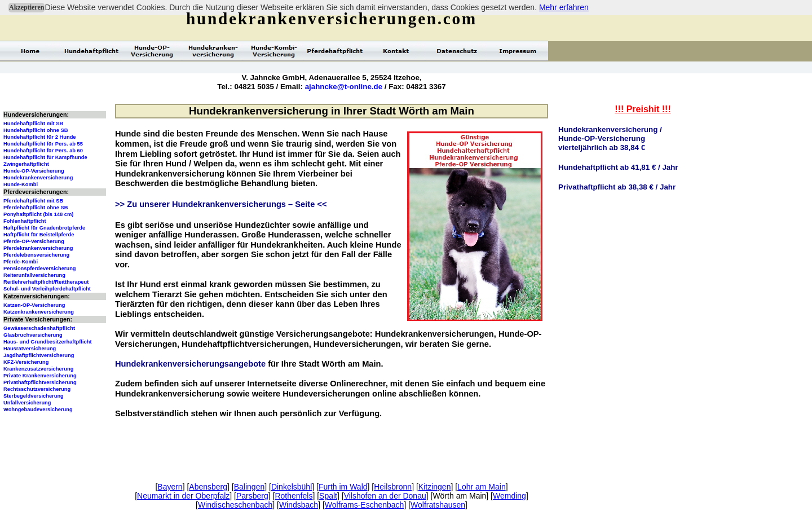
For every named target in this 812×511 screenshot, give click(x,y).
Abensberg (208, 487)
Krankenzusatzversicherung (38, 369)
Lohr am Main (482, 487)
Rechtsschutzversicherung (37, 389)
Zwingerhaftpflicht (26, 164)
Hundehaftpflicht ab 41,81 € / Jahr (618, 167)
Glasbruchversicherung (33, 335)
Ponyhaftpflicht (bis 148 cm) (38, 214)
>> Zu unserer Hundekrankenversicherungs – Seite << (221, 204)
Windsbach (299, 505)
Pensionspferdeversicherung (40, 268)
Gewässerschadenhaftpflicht (39, 328)
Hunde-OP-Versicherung (34, 171)
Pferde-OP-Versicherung (34, 241)
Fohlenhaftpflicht (25, 221)
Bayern (170, 487)
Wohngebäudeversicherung (38, 409)
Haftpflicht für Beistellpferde (39, 235)
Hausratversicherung (30, 349)
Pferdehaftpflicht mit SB (33, 201)
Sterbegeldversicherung (34, 396)
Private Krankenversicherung (40, 376)
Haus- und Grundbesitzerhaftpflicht (48, 342)
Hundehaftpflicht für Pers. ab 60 (43, 151)
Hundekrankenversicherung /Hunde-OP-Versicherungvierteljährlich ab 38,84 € (610, 138)
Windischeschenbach (235, 505)
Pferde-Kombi (21, 262)
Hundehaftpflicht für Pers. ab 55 (43, 144)
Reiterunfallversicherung (34, 275)
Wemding (509, 496)
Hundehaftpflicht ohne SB (36, 130)
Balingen (250, 487)
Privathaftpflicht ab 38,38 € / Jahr (617, 187)
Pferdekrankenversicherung (38, 248)
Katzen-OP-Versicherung (34, 305)
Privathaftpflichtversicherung (40, 382)
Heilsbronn (393, 487)
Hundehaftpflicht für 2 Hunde (40, 137)
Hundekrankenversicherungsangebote (190, 364)
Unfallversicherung (27, 403)
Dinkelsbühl (292, 487)
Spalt (328, 496)
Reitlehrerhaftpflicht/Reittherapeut (46, 282)
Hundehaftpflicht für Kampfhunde (45, 157)
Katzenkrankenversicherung (39, 312)
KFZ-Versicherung (26, 362)
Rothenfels (294, 496)
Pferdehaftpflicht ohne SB (36, 208)
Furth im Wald (343, 487)
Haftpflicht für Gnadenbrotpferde (44, 228)
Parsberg (252, 496)
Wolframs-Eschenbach (365, 505)
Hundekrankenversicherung (38, 178)
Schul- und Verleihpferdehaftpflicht (47, 289)
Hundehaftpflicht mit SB (33, 124)
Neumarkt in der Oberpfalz (183, 496)
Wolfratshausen (438, 505)
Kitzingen (435, 487)
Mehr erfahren (564, 7)
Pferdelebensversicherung (36, 255)
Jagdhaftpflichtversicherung (39, 355)
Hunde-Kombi (21, 184)
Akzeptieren (27, 7)
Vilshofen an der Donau (385, 496)
